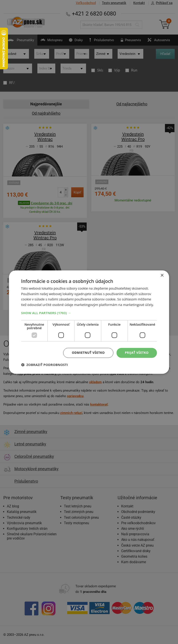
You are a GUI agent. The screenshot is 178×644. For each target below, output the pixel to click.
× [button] (162, 276)
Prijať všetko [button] (137, 353)
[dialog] (89, 322)
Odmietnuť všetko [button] (88, 353)
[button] (89, 313)
